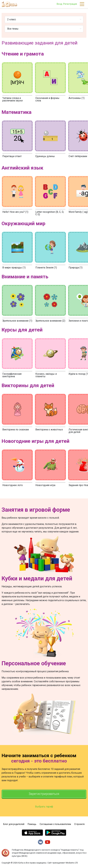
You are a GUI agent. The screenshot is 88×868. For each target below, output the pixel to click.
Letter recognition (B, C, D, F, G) (50, 213)
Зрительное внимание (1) (17, 321)
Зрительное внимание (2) (50, 321)
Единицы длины (45, 156)
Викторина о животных (49, 430)
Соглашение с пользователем (55, 824)
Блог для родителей (14, 824)
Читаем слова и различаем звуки (12, 99)
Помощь (32, 824)
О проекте (79, 824)
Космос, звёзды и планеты (46, 375)
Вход (59, 4)
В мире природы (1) (14, 268)
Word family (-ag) (78, 212)
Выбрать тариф (44, 807)
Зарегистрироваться (44, 794)
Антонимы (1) (77, 98)
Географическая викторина (12, 375)
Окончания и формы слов (47, 99)
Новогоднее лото (13, 485)
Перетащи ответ (12, 156)
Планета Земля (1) (46, 268)
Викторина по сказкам (16, 430)
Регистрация (70, 4)
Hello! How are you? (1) (15, 212)
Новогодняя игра (45, 485)
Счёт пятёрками (78, 156)
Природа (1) (76, 268)
